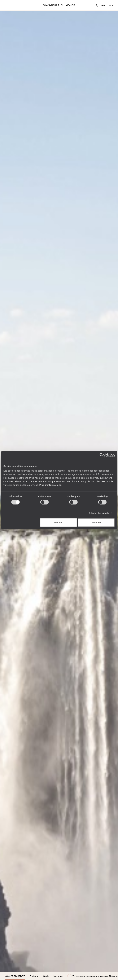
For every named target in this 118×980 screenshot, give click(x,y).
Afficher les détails (99, 513)
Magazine (58, 976)
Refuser (58, 522)
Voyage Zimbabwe (15, 976)
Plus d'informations (50, 485)
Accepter (96, 522)
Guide (46, 976)
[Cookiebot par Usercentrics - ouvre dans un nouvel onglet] (102, 455)
